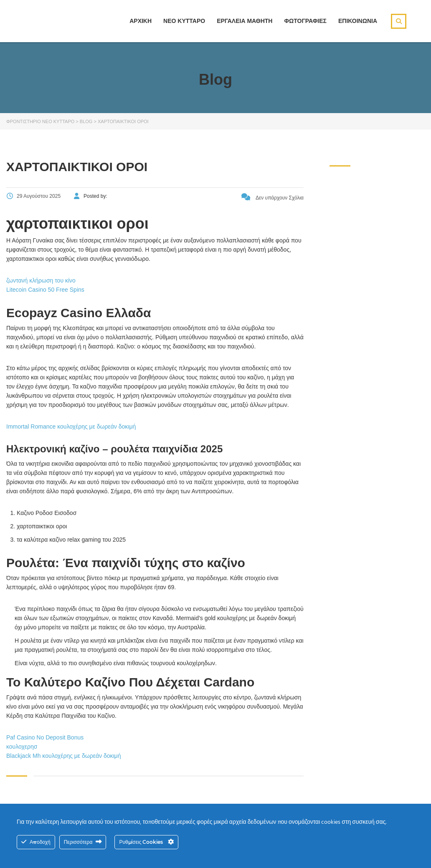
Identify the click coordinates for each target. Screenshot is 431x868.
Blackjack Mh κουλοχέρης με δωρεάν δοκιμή (63, 756)
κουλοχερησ (22, 747)
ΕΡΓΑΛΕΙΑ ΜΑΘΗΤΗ (245, 21)
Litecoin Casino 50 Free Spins (45, 290)
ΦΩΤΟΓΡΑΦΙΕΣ (305, 21)
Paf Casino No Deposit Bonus (45, 737)
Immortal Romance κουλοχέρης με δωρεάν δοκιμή (71, 426)
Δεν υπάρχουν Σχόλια (273, 198)
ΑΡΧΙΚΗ (141, 21)
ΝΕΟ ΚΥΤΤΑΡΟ (184, 21)
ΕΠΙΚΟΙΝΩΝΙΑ (358, 21)
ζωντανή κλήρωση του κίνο (41, 280)
